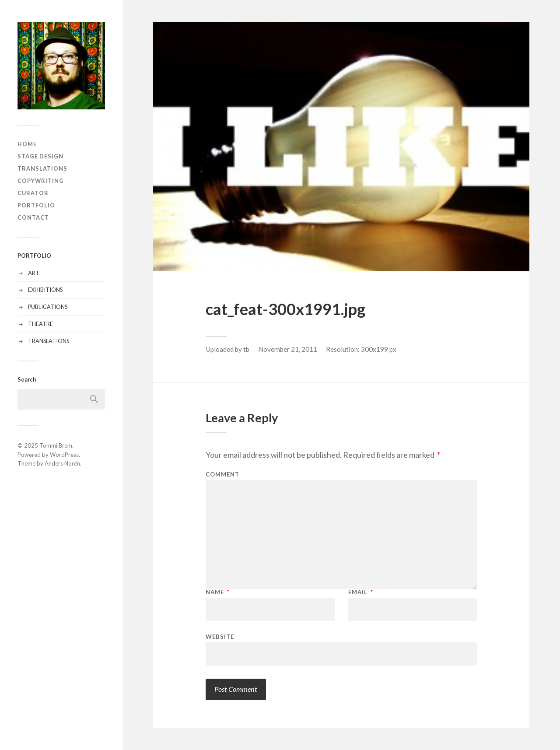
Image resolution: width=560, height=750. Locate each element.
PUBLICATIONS (48, 307)
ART (34, 273)
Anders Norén (62, 463)
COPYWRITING (41, 181)
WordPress (64, 455)
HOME (27, 144)
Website (220, 636)
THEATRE (40, 324)
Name (218, 592)
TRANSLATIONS (42, 168)
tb (246, 349)
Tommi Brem (56, 445)
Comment (222, 475)
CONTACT (33, 217)
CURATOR (33, 193)
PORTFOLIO (36, 205)
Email (361, 592)
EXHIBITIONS (45, 290)
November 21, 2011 (288, 349)
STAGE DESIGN (40, 156)
